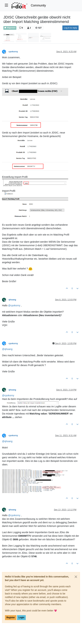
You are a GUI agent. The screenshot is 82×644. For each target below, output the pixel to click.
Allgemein (10, 28)
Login (21, 618)
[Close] (76, 577)
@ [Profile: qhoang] (7, 349)
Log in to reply (70, 28)
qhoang (12, 300)
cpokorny (13, 52)
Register (11, 618)
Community (38, 5)
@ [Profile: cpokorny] (14, 305)
